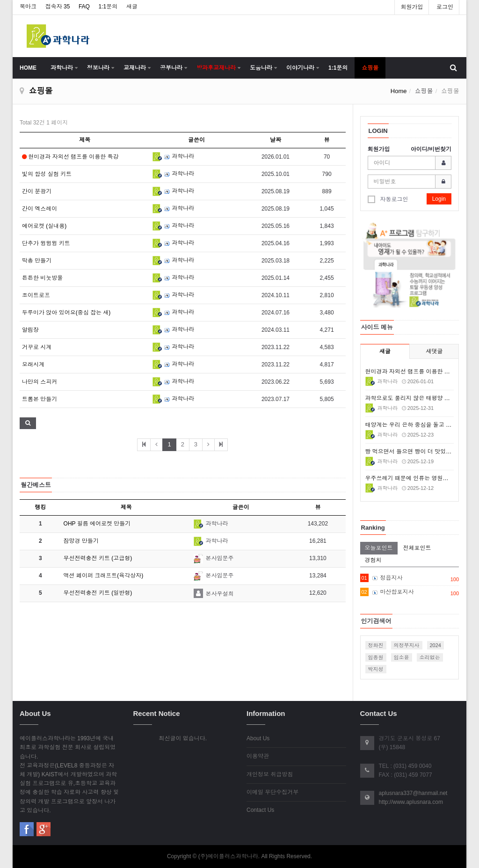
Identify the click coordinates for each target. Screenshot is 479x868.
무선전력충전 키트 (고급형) (98, 558)
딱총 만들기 (37, 261)
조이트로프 (36, 295)
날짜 (276, 140)
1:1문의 (108, 7)
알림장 (30, 330)
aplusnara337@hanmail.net (413, 793)
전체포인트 (417, 548)
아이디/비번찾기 (431, 149)
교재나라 (135, 68)
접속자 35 (58, 7)
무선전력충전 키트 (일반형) (98, 593)
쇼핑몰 (370, 68)
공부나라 (171, 68)
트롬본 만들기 (40, 399)
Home (399, 91)
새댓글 (434, 351)
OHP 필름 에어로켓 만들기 (97, 524)
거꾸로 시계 (37, 347)
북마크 (28, 7)
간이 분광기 (37, 191)
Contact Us (260, 810)
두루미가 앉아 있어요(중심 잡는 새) (66, 313)
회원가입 (412, 7)
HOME (28, 68)
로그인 (445, 7)
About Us (258, 738)
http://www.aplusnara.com (411, 802)
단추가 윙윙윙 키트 (46, 243)
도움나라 (261, 68)
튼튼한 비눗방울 (42, 278)
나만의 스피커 (40, 382)
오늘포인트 (379, 548)
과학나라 (62, 68)
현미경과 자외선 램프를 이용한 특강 (70, 157)
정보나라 (98, 68)
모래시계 (33, 365)
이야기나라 (300, 68)
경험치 (373, 560)
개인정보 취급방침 (270, 774)
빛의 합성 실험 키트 (47, 174)
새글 (132, 7)
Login (439, 199)
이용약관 (258, 756)
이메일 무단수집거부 (272, 792)
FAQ (84, 7)
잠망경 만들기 (81, 541)
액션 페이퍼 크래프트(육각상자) (104, 576)
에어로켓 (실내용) (44, 226)
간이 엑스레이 (40, 209)
